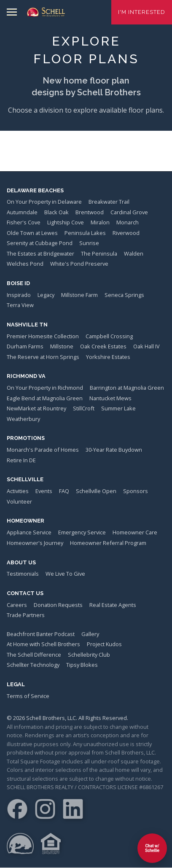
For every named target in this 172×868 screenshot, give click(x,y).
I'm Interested (142, 12)
